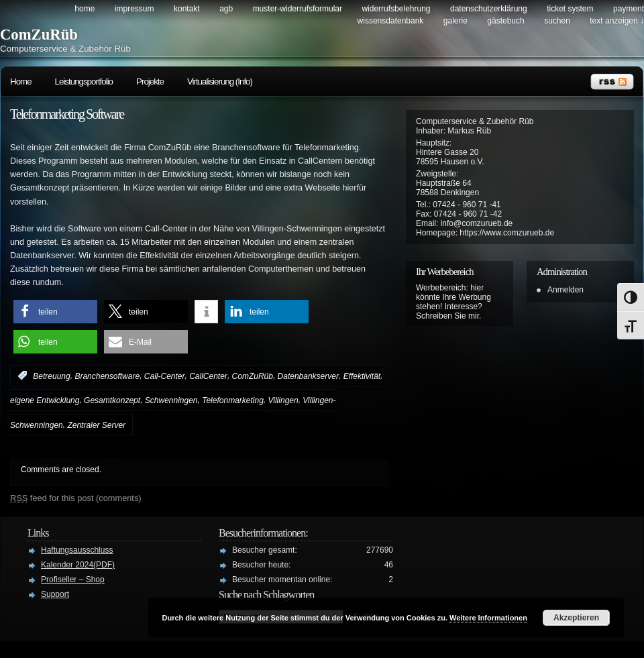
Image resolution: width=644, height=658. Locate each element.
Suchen (557, 21)
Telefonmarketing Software (67, 114)
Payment (629, 9)
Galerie (455, 21)
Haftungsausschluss (77, 550)
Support (55, 594)
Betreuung (51, 376)
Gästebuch (505, 21)
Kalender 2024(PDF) (78, 565)
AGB (226, 9)
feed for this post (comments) (76, 498)
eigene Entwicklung (45, 400)
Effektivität (362, 376)
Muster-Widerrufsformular (298, 9)
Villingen (283, 400)
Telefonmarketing (233, 400)
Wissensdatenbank (391, 21)
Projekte (150, 81)
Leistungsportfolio (84, 81)
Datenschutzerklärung (489, 9)
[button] (55, 312)
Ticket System (570, 9)
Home (85, 9)
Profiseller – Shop (73, 580)
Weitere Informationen (488, 618)
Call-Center (165, 376)
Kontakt (187, 9)
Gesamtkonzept (112, 400)
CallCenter (208, 376)
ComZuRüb (39, 35)
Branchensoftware (107, 376)
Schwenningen (171, 400)
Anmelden (566, 290)
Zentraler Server (96, 425)
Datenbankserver (308, 376)
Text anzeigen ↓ (617, 21)
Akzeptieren (576, 618)
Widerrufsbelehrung (396, 9)
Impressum (135, 9)
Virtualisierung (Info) (220, 81)
